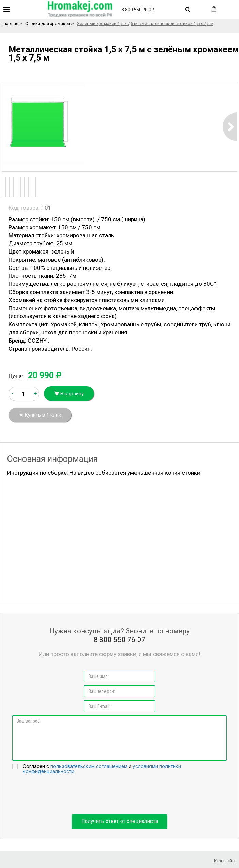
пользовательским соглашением (89, 766)
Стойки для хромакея (48, 24)
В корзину (69, 394)
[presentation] (119, 794)
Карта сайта (225, 861)
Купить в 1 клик (40, 415)
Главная (10, 24)
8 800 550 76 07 (138, 10)
